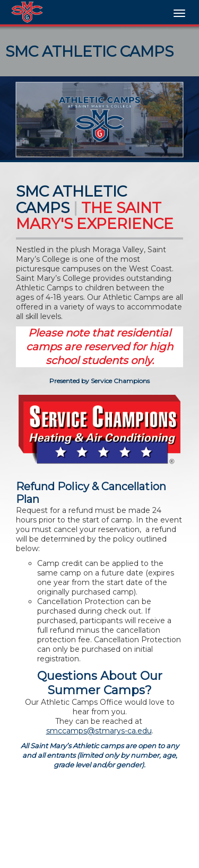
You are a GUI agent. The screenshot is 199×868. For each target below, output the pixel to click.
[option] (99, 118)
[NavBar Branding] (27, 12)
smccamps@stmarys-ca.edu (99, 731)
